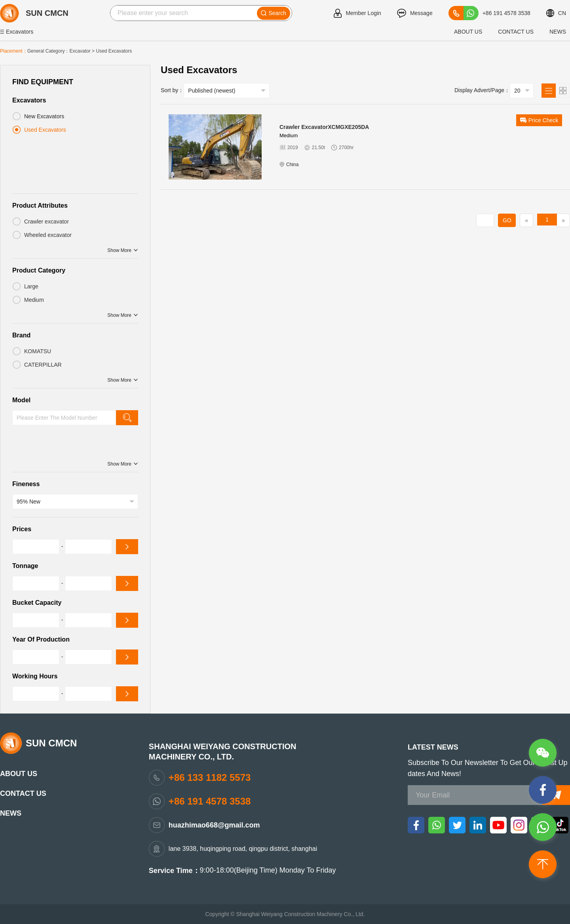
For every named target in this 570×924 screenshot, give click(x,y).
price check (539, 120)
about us (468, 32)
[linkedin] (478, 825)
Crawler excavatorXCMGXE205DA (324, 127)
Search (273, 13)
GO (507, 220)
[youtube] (498, 825)
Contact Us (516, 32)
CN (556, 13)
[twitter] (457, 825)
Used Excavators (114, 51)
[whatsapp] (437, 825)
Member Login (357, 13)
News (558, 32)
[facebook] (416, 825)
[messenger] (543, 791)
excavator (80, 51)
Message (415, 13)
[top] (543, 865)
